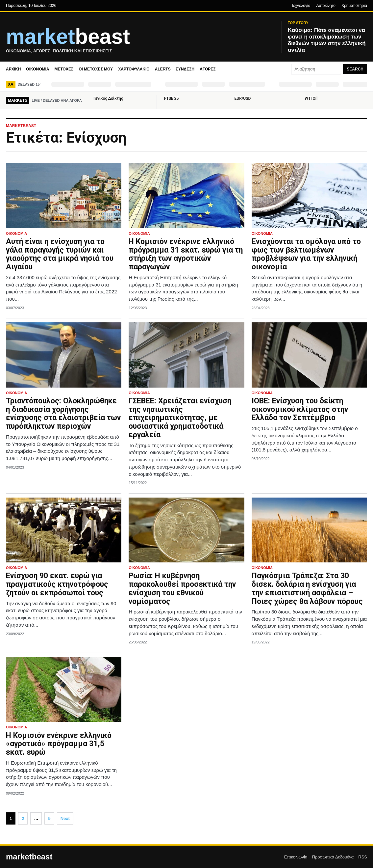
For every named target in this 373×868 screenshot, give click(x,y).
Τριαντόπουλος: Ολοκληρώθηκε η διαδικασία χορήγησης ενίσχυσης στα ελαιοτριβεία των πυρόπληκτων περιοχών (63, 414)
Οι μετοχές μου (96, 69)
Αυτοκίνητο (326, 6)
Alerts (163, 69)
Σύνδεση (185, 69)
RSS (363, 857)
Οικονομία (37, 69)
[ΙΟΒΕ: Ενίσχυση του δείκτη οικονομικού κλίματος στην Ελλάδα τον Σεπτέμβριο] (309, 355)
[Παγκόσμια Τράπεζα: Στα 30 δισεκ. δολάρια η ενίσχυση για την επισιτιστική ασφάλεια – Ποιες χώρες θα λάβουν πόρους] (309, 530)
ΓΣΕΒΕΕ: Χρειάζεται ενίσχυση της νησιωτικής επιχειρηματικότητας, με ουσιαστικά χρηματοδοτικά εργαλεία (180, 418)
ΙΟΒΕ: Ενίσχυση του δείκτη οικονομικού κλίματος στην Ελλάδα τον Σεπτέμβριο (300, 409)
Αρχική (13, 69)
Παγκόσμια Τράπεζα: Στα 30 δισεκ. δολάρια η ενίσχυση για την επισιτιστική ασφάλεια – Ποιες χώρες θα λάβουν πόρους (307, 588)
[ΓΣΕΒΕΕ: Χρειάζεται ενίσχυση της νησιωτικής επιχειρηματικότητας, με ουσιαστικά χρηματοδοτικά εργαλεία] (186, 355)
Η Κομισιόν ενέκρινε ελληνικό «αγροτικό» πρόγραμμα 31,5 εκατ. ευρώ (59, 744)
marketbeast (29, 857)
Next (65, 818)
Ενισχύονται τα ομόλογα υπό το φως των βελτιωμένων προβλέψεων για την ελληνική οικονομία (306, 254)
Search (355, 69)
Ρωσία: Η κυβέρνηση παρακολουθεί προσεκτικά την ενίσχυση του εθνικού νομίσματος (182, 588)
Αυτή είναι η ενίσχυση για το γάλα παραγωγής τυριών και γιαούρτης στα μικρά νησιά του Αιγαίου (60, 254)
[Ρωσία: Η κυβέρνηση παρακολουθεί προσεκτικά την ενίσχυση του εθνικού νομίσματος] (186, 530)
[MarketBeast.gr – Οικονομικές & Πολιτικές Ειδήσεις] (140, 40)
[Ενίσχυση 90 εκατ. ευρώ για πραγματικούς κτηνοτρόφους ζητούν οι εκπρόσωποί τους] (64, 530)
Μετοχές (64, 69)
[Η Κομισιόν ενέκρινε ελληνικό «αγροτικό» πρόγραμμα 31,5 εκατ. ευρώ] (64, 690)
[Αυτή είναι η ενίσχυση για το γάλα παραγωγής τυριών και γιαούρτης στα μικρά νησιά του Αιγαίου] (64, 196)
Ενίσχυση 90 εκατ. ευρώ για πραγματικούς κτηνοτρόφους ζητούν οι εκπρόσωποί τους (57, 584)
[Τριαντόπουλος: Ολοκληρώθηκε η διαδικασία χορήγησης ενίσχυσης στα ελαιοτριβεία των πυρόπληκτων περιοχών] (64, 355)
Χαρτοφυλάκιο (134, 69)
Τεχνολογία (301, 6)
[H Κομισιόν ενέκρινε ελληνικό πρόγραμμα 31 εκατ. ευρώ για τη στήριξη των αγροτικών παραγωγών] (186, 196)
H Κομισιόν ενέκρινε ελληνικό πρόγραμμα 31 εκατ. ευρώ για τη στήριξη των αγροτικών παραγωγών (186, 254)
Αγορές (208, 69)
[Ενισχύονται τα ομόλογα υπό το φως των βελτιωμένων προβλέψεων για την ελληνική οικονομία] (309, 196)
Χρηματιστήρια (354, 6)
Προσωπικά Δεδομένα (333, 857)
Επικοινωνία (296, 857)
